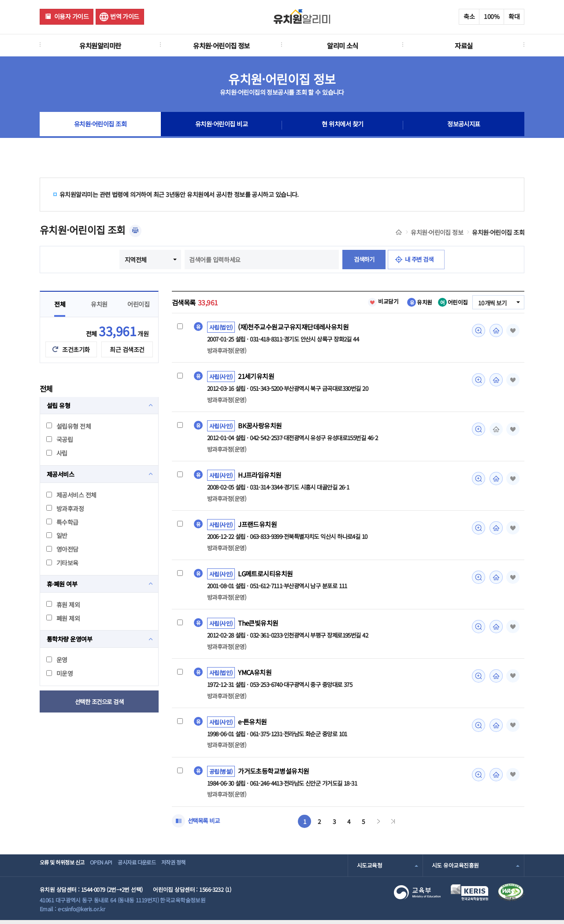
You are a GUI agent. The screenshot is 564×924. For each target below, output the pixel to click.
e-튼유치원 (253, 725)
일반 (57, 535)
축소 (469, 16)
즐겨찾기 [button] (512, 330)
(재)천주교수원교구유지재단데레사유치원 (293, 327)
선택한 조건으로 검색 (99, 701)
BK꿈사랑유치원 (260, 427)
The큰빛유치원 (258, 625)
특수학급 (62, 522)
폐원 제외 (63, 618)
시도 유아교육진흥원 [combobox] (455, 869)
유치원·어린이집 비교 (222, 125)
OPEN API (112, 869)
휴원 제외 (63, 605)
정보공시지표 (464, 125)
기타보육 (62, 563)
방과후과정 (65, 508)
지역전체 (133, 260)
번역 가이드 (125, 16)
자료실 (464, 45)
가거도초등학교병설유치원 (273, 775)
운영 (57, 660)
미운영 (59, 673)
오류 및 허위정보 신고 (65, 869)
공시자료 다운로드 (156, 869)
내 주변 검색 (421, 260)
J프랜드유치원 (257, 526)
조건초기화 (76, 349)
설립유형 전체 (69, 426)
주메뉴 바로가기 (0, 0)
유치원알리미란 (100, 45)
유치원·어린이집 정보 (221, 45)
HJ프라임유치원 (260, 476)
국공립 (59, 439)
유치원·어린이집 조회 (100, 125)
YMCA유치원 (255, 675)
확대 (514, 16)
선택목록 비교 (205, 824)
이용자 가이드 (71, 16)
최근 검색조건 (127, 349)
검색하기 (363, 260)
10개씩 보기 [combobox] (491, 303)
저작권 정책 (201, 869)
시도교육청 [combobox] (369, 869)
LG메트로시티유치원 (265, 575)
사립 (57, 453)
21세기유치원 (256, 377)
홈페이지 (495, 330)
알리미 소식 (343, 45)
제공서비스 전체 (71, 495)
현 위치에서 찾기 (343, 125)
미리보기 (477, 330)
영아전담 (62, 549)
